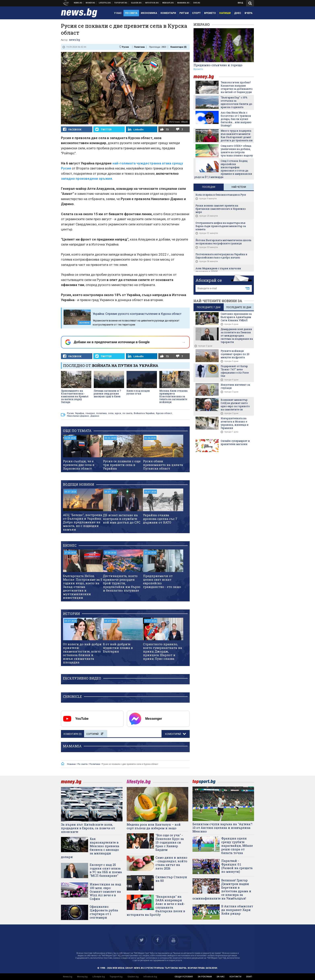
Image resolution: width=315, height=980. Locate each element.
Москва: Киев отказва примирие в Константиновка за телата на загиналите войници (173, 396)
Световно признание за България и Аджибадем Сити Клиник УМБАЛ (236, 317)
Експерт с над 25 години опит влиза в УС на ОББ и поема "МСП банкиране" (106, 870)
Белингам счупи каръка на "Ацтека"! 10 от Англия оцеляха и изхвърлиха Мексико (222, 828)
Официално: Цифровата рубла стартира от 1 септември (104, 912)
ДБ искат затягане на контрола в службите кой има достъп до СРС (122, 519)
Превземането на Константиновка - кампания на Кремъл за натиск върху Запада (75, 396)
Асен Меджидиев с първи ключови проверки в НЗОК (218, 270)
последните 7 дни (209, 307)
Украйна (80, 413)
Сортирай (95, 734)
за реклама (205, 977)
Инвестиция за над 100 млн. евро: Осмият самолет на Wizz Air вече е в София (105, 891)
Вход (240, 3)
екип (249, 977)
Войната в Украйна (144, 413)
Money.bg (82, 977)
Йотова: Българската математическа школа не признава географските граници (223, 242)
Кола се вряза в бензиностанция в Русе (221, 195)
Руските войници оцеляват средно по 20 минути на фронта (235, 354)
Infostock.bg (150, 977)
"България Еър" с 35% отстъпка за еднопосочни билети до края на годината (236, 102)
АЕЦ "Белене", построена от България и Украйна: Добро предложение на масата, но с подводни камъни (83, 522)
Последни (209, 187)
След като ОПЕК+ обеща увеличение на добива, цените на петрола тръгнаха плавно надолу (237, 151)
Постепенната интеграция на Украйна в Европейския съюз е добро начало (221, 256)
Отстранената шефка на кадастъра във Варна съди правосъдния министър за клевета (221, 226)
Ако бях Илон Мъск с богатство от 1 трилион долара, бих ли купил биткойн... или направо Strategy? (236, 119)
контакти (235, 977)
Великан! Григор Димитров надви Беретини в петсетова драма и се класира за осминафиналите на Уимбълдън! (222, 889)
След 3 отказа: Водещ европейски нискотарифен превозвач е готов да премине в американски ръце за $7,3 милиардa (223, 169)
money (206, 77)
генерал (90, 413)
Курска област (164, 413)
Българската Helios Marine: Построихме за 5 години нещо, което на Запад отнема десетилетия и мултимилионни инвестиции (83, 587)
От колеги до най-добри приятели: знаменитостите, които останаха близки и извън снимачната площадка (82, 653)
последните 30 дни (239, 307)
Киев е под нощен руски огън (138, 392)
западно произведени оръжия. (87, 179)
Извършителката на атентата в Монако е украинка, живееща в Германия (235, 423)
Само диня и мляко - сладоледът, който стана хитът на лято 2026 (171, 863)
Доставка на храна (136, 3)
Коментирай (173, 734)
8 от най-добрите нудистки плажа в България (118, 648)
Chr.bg (197, 3)
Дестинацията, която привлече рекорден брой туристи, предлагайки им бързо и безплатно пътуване (122, 583)
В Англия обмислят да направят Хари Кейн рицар (237, 910)
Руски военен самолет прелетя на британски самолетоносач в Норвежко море (221, 209)
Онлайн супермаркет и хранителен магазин (235, 442)
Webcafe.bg (168, 3)
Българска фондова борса (152, 3)
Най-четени (239, 187)
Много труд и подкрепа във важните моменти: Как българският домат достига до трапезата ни (237, 135)
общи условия (184, 977)
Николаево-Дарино (78, 416)
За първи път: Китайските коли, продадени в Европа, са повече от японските (88, 828)
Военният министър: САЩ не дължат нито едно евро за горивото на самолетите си (235, 405)
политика (101, 413)
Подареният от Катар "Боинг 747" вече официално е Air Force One (235, 371)
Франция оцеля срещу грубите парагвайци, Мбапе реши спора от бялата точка (237, 846)
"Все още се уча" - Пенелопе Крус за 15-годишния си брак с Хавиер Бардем (170, 842)
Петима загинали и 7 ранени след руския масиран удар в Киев (107, 393)
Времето (198, 69)
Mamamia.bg (183, 3)
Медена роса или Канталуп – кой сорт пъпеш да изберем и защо (154, 826)
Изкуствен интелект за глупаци (235, 386)
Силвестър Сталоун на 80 (171, 879)
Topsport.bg (116, 977)
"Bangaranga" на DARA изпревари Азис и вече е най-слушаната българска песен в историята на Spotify (156, 906)
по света (127, 413)
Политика (139, 47)
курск (118, 413)
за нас (221, 977)
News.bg (68, 977)
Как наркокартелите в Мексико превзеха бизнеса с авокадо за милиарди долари (90, 848)
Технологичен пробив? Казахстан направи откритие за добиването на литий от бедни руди (237, 87)
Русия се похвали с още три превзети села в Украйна (122, 465)
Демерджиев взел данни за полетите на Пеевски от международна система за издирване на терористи (237, 336)
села (111, 413)
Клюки (105, 3)
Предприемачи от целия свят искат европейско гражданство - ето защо (162, 581)
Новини (78, 3)
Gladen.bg (133, 977)
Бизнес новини (91, 3)
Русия (125, 47)
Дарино (95, 416)
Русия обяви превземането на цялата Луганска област (163, 465)
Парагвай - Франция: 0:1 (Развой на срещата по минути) (237, 866)
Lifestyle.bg (99, 977)
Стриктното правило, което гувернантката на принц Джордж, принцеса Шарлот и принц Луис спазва (163, 651)
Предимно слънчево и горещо (218, 65)
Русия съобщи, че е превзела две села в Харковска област (79, 465)
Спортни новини (121, 3)
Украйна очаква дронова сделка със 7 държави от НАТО (160, 519)
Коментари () (178, 47)
